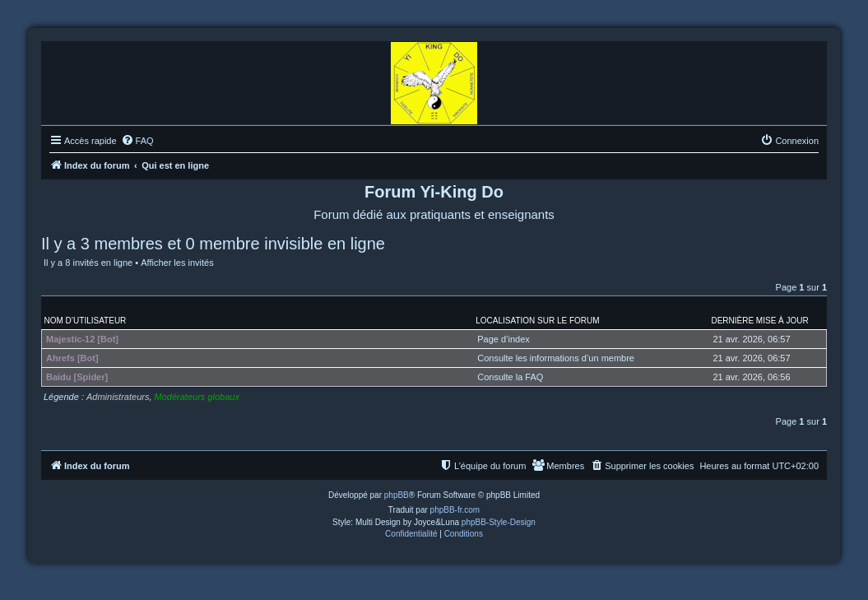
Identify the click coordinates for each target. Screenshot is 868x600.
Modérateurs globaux (197, 397)
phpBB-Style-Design (499, 522)
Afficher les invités (177, 263)
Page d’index (504, 339)
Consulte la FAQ (510, 377)
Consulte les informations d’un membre (556, 358)
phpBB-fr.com (455, 510)
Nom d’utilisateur (86, 321)
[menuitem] (137, 141)
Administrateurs (118, 397)
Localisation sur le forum (537, 321)
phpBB (397, 495)
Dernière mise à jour (759, 321)
